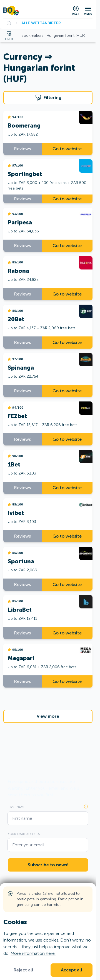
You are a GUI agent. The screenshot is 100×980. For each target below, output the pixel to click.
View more (48, 716)
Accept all (72, 970)
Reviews (22, 149)
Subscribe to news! (48, 865)
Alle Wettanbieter (41, 23)
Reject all (23, 970)
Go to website (67, 149)
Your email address (24, 834)
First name (16, 807)
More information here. (33, 953)
